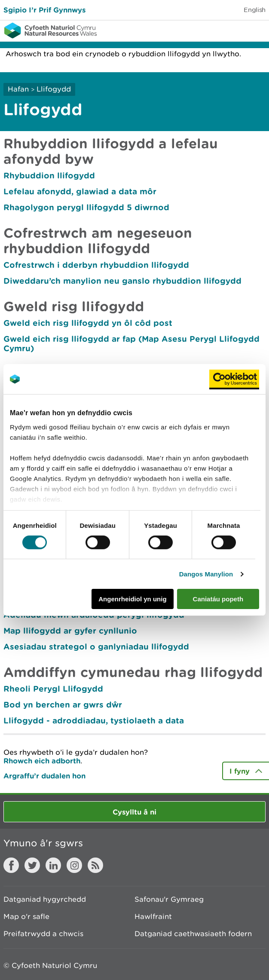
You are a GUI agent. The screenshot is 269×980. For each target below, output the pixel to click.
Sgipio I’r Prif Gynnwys (44, 10)
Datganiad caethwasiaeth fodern (193, 934)
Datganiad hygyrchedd (45, 899)
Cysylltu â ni (134, 812)
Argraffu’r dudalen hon (44, 776)
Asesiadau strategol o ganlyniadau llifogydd (96, 646)
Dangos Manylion (206, 574)
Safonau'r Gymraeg (169, 899)
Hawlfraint (153, 916)
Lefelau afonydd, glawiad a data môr (80, 191)
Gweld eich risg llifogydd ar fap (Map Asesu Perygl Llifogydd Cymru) (131, 343)
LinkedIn (53, 865)
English (255, 10)
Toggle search (233, 30)
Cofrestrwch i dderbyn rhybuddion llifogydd (96, 265)
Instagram (74, 865)
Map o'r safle (26, 916)
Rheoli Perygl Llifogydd (53, 689)
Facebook (11, 865)
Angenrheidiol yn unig (132, 599)
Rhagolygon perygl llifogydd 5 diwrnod (86, 207)
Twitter (32, 865)
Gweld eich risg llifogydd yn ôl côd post (88, 323)
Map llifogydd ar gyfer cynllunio (70, 631)
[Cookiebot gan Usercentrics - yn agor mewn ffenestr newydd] (234, 379)
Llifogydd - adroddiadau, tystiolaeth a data (94, 720)
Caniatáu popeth (218, 599)
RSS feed (95, 865)
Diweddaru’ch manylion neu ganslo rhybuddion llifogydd (122, 281)
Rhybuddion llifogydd (49, 175)
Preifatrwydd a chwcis (43, 934)
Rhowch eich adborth (42, 761)
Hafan (18, 89)
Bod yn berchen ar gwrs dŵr (63, 704)
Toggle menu (257, 30)
